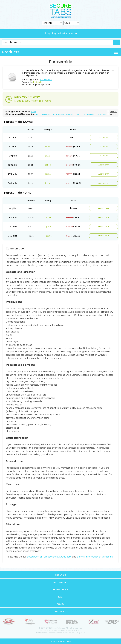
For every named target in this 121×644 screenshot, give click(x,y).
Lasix (34, 111)
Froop (61, 114)
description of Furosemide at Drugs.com (49, 557)
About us (60, 575)
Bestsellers (60, 582)
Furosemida (101, 114)
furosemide (46, 79)
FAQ (60, 597)
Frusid (77, 114)
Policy (60, 604)
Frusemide (69, 114)
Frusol (84, 114)
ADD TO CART (104, 137)
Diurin (55, 114)
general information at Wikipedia (95, 557)
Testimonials (60, 590)
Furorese (91, 114)
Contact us (61, 611)
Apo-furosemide (44, 114)
